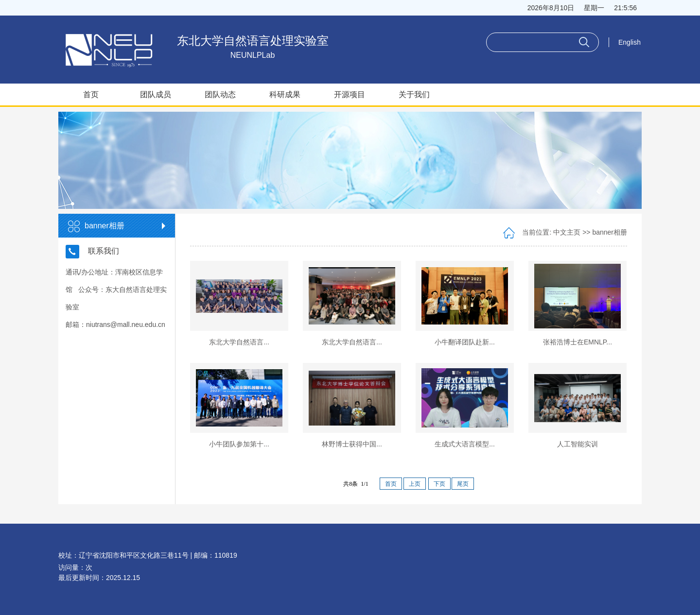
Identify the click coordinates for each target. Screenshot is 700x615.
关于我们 (414, 94)
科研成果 (285, 94)
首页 (91, 94)
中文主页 (567, 232)
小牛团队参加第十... (239, 444)
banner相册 (610, 232)
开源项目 (350, 94)
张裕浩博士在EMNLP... (577, 342)
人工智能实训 (577, 444)
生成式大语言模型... (465, 444)
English (630, 42)
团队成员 (156, 94)
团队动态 (220, 94)
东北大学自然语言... (239, 342)
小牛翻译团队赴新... (465, 342)
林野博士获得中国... (352, 444)
